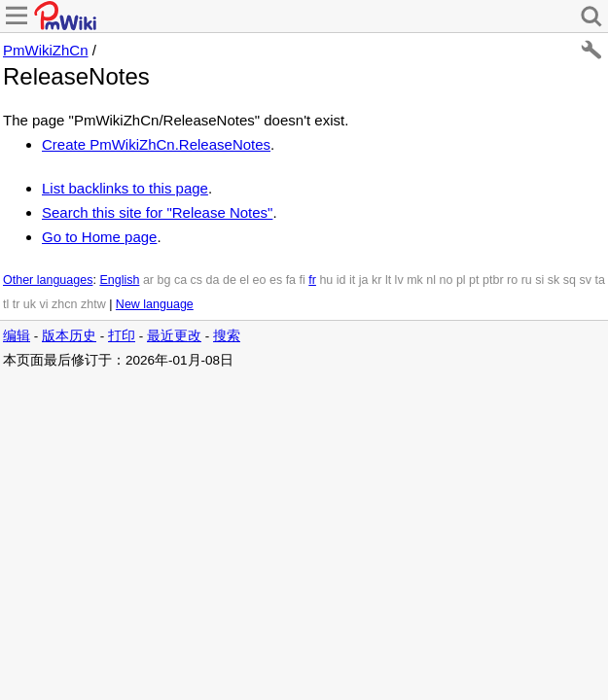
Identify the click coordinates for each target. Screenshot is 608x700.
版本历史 (69, 336)
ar (148, 280)
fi (303, 280)
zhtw (93, 304)
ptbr (493, 280)
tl (6, 304)
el (244, 280)
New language (155, 304)
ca (180, 280)
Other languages (48, 280)
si (539, 280)
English (119, 280)
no (447, 280)
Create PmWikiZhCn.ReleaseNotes (156, 144)
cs (197, 280)
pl (461, 280)
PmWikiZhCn (46, 50)
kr (376, 280)
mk (415, 280)
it (352, 280)
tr (17, 304)
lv (399, 280)
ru (527, 280)
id (341, 280)
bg (163, 280)
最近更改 (174, 336)
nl (431, 280)
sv (585, 280)
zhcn (64, 304)
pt (474, 280)
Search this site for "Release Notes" (157, 212)
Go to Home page (99, 237)
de (230, 280)
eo (260, 280)
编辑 (17, 336)
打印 (122, 336)
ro (512, 280)
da (213, 280)
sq (570, 280)
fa (291, 280)
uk (30, 304)
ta (599, 280)
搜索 (227, 336)
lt (388, 280)
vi (44, 304)
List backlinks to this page (125, 188)
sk (554, 280)
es (276, 280)
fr (312, 280)
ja (364, 280)
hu (326, 280)
